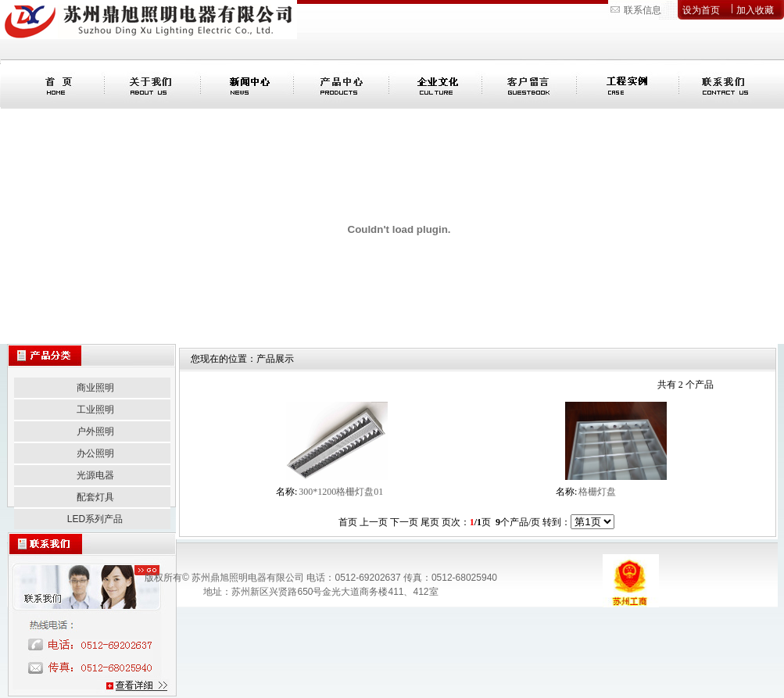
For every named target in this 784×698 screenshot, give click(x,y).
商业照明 (95, 388)
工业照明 (95, 410)
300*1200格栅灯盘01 (341, 492)
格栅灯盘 (597, 492)
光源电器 (95, 475)
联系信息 (643, 10)
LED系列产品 (95, 519)
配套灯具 (95, 497)
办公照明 (95, 453)
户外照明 (95, 431)
